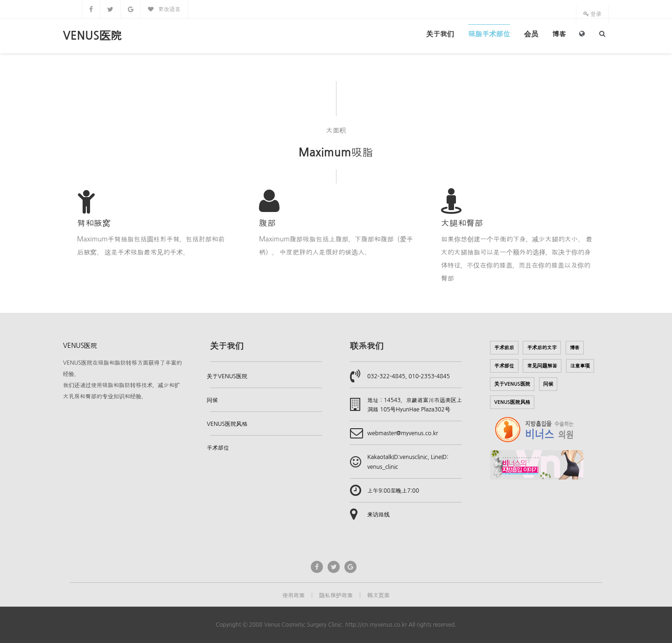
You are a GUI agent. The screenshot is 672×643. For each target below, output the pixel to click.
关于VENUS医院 (227, 376)
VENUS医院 (92, 36)
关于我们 (440, 34)
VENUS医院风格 (227, 424)
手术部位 (218, 448)
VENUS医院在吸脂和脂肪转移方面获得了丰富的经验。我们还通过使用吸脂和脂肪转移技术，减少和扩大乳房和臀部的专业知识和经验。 (122, 380)
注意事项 (580, 366)
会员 (531, 34)
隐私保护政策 (336, 595)
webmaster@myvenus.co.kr (403, 433)
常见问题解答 (542, 366)
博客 (559, 34)
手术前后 (504, 348)
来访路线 (378, 515)
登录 (592, 14)
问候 (212, 400)
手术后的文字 (542, 348)
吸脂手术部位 (489, 34)
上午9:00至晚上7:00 (393, 491)
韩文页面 (378, 595)
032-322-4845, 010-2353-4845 (409, 376)
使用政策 (294, 595)
